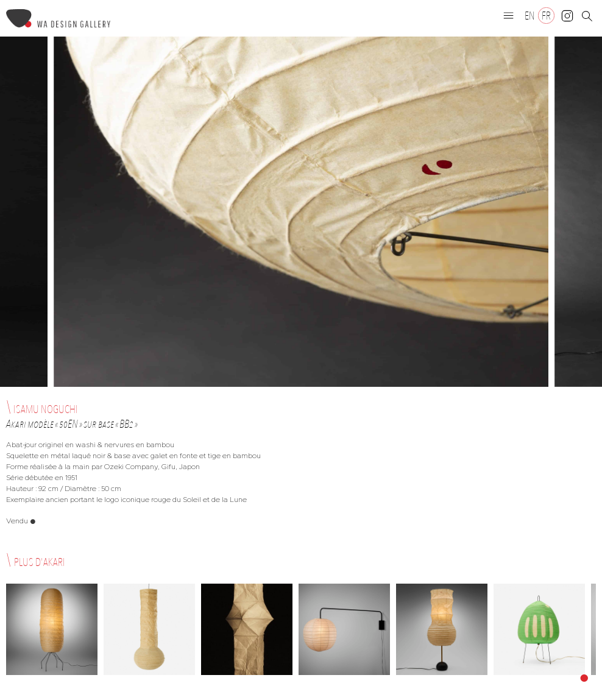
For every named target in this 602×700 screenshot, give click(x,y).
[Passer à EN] (530, 16)
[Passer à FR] (546, 16)
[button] (509, 15)
